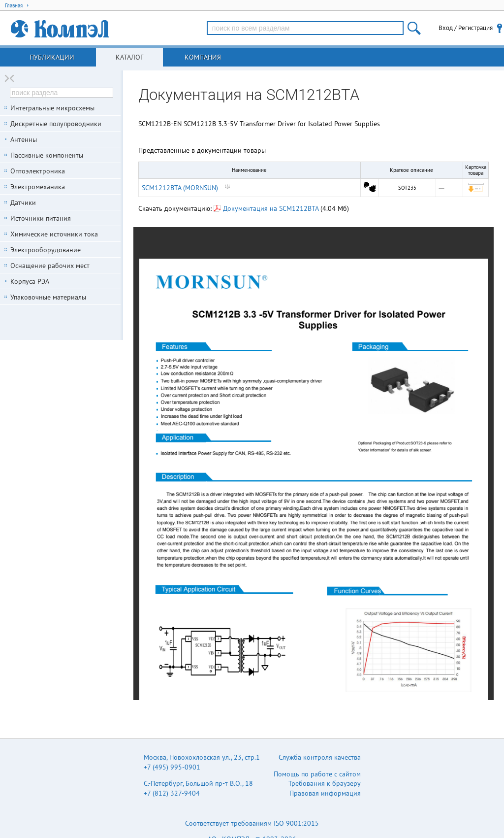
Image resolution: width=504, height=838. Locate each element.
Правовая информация (325, 793)
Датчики (23, 202)
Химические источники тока (54, 234)
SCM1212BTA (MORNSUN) (180, 188)
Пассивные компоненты (47, 155)
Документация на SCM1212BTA (266, 208)
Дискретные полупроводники (56, 124)
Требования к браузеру (325, 783)
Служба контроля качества (320, 757)
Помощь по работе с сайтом (317, 774)
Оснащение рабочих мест (50, 266)
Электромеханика (38, 187)
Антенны (24, 139)
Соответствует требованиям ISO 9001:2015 (252, 823)
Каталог (129, 57)
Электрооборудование (46, 250)
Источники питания (41, 218)
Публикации (52, 57)
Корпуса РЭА (30, 281)
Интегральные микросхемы (52, 108)
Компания (203, 57)
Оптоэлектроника (38, 171)
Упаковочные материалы (48, 297)
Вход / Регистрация (466, 28)
